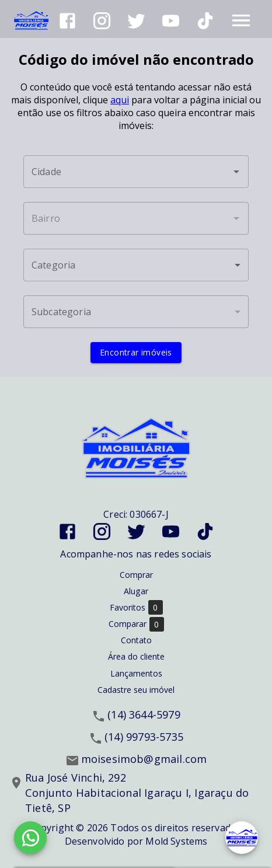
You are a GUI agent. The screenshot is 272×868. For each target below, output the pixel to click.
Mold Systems (176, 841)
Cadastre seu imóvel (136, 690)
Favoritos (136, 607)
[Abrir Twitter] (136, 21)
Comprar (136, 575)
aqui (120, 100)
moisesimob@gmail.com (144, 759)
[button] (136, 265)
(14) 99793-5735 (144, 737)
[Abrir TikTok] (205, 21)
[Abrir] (236, 172)
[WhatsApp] (30, 838)
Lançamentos (136, 673)
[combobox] (136, 172)
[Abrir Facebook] (67, 21)
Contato (136, 640)
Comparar (136, 624)
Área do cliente (136, 656)
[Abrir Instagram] (102, 21)
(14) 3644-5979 (144, 714)
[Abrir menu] (241, 20)
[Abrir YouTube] (171, 21)
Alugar (136, 591)
